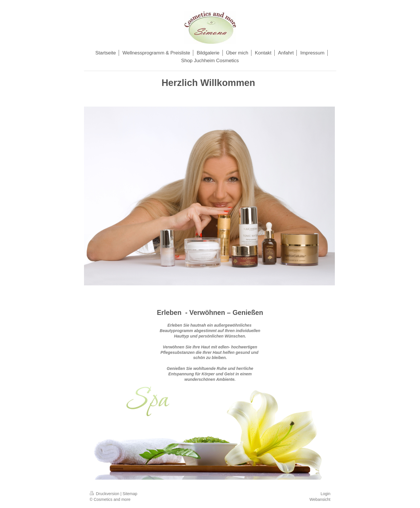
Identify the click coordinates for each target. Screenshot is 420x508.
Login (325, 494)
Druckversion (105, 494)
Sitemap (130, 494)
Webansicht (320, 499)
